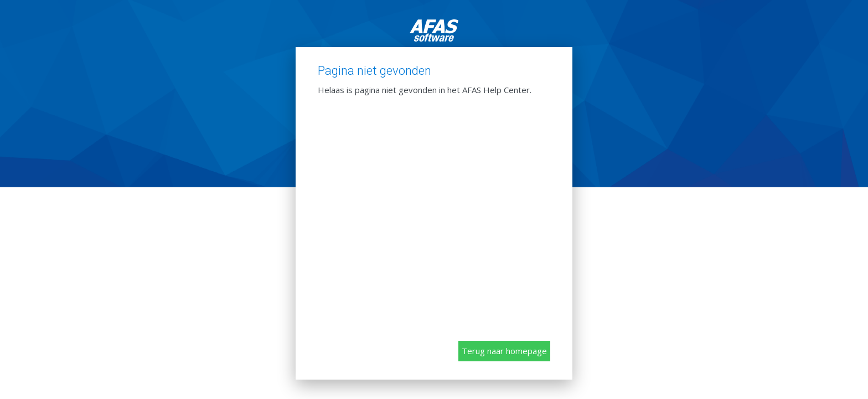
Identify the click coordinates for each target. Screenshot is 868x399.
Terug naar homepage (504, 351)
